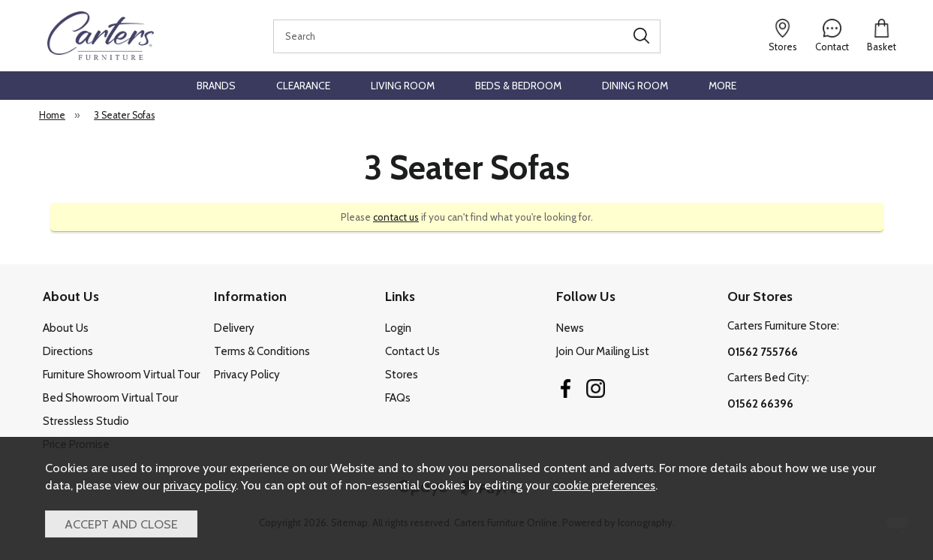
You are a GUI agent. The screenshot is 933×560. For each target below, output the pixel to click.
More (722, 86)
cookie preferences (604, 485)
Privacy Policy (247, 375)
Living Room (403, 86)
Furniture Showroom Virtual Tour (121, 375)
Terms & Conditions (262, 351)
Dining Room (635, 86)
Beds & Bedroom (518, 86)
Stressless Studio (86, 421)
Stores (402, 375)
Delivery (234, 328)
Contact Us (412, 351)
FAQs (398, 398)
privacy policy (199, 485)
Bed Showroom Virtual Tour (110, 398)
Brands (216, 86)
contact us (396, 217)
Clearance (303, 86)
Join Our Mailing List (603, 351)
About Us (66, 328)
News (570, 328)
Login (398, 328)
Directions (68, 351)
